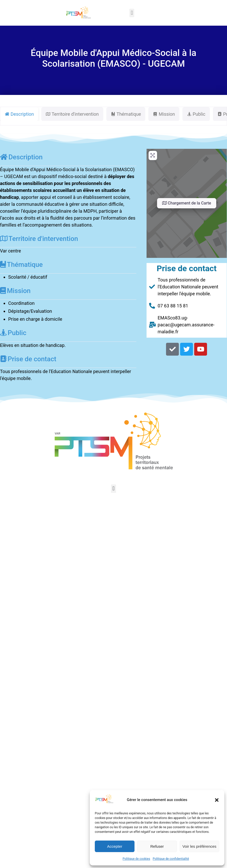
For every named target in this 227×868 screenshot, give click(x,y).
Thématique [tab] (126, 114)
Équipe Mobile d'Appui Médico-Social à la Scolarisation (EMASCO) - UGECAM (114, 58)
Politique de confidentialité (171, 859)
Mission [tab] (164, 114)
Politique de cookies (136, 859)
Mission (15, 291)
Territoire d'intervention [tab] (72, 114)
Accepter (115, 846)
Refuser (157, 846)
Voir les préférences (199, 846)
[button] (217, 800)
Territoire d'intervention (39, 239)
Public (13, 333)
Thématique (21, 265)
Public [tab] (196, 114)
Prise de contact (28, 359)
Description (21, 157)
